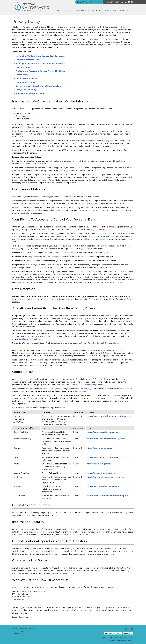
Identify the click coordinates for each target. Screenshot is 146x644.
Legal (111, 637)
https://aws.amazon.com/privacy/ (102, 473)
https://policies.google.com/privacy (103, 432)
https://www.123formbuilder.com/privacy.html (108, 496)
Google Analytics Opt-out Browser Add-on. (100, 343)
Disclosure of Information (28, 60)
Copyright (105, 637)
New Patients (110, 10)
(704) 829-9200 (118, 2)
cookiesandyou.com (94, 385)
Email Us (128, 633)
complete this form (104, 236)
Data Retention (23, 67)
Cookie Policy (22, 75)
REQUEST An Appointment (89, 2)
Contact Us (123, 10)
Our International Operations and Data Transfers (38, 86)
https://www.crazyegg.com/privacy (102, 457)
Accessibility (123, 637)
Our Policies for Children (27, 78)
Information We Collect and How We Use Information (40, 56)
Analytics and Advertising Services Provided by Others (40, 71)
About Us (69, 10)
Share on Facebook (129, 629)
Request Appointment (113, 633)
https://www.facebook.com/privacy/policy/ (106, 477)
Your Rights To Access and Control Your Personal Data (40, 63)
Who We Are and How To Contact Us (32, 93)
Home (59, 10)
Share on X (126, 629)
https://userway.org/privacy (99, 448)
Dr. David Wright (82, 10)
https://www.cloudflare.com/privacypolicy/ (106, 439)
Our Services (97, 10)
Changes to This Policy (26, 90)
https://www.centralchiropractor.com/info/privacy (110, 416)
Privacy (116, 637)
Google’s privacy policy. (29, 339)
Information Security (25, 82)
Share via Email (132, 629)
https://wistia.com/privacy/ (99, 464)
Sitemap (130, 637)
